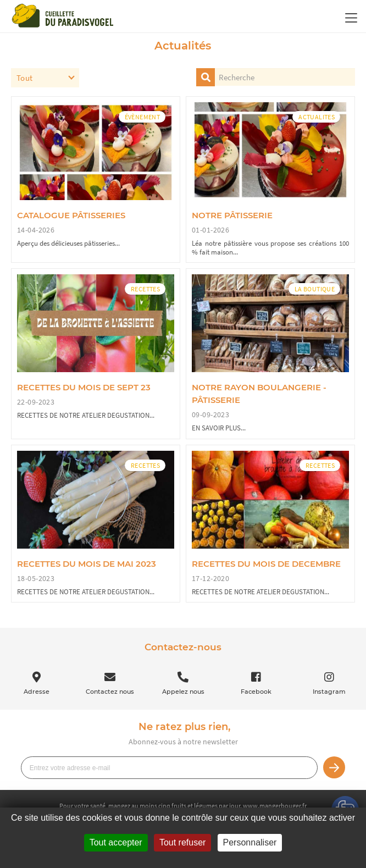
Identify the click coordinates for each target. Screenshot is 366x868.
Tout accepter (116, 842)
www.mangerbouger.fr (275, 806)
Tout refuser (182, 842)
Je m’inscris (334, 767)
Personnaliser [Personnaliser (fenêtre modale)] (250, 842)
